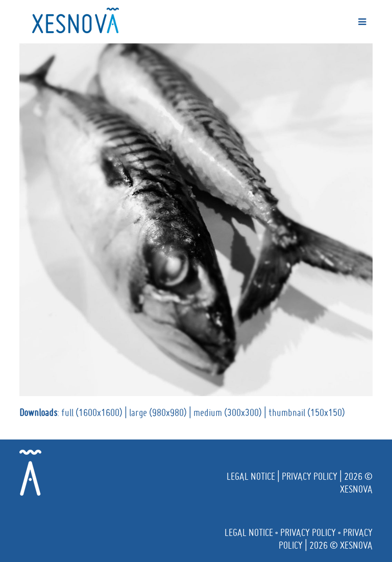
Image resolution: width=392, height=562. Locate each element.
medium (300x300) (228, 412)
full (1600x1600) (92, 412)
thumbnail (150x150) (307, 412)
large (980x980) (158, 412)
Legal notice (251, 476)
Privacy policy (310, 476)
